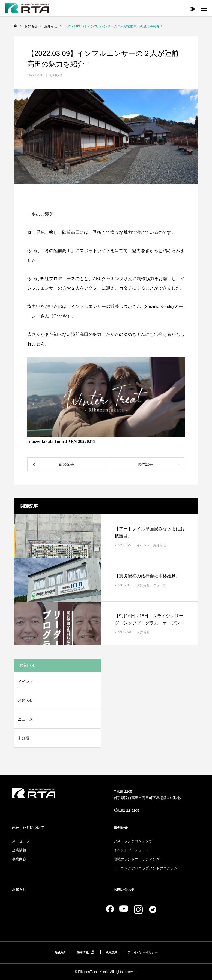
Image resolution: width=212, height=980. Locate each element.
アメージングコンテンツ (133, 841)
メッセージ (21, 841)
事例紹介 (121, 828)
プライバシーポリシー (143, 952)
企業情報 (19, 850)
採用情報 (86, 952)
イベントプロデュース (131, 850)
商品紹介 (60, 952)
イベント (143, 545)
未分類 (23, 738)
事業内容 (19, 859)
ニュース (160, 585)
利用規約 (111, 952)
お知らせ (56, 75)
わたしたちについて (28, 828)
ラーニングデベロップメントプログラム (145, 868)
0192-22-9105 (128, 811)
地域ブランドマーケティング (137, 859)
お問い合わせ (124, 889)
